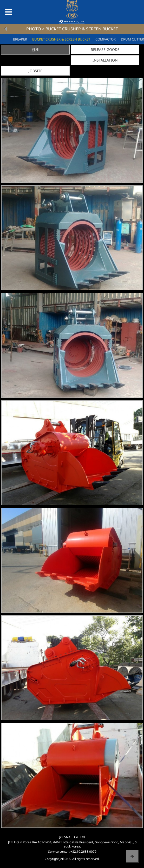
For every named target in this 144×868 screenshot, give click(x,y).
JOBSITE (35, 71)
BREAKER (20, 39)
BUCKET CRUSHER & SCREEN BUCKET (61, 39)
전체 (35, 50)
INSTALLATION (105, 60)
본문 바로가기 (0, 0)
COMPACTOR (106, 39)
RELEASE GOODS (105, 49)
